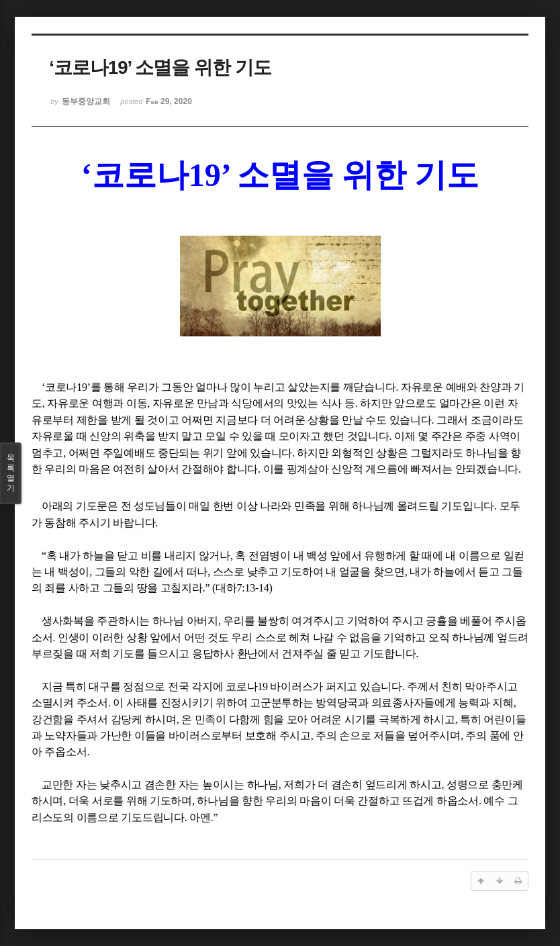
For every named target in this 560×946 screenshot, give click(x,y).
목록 (11, 473)
